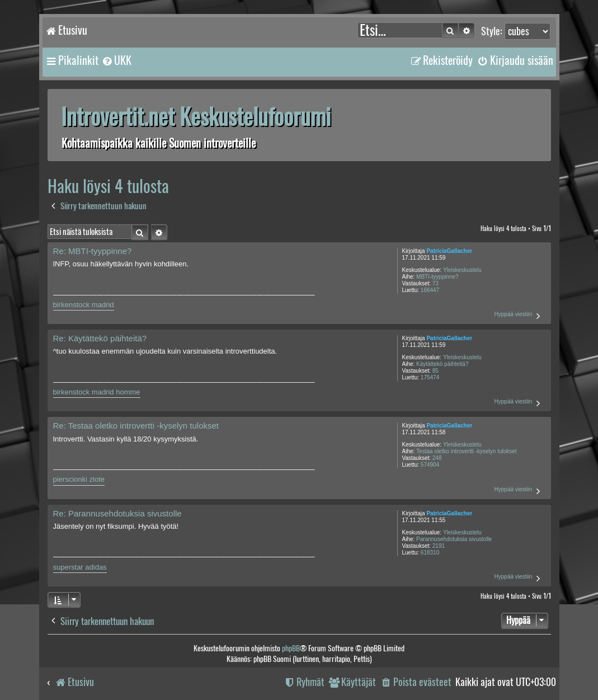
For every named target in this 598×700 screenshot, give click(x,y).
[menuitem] (116, 60)
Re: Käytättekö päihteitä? (100, 338)
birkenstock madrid (84, 305)
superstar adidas (80, 567)
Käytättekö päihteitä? (442, 364)
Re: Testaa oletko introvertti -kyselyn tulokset (136, 426)
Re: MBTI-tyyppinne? (93, 251)
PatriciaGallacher (449, 251)
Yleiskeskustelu (462, 270)
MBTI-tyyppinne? (437, 277)
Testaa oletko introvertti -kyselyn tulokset (467, 451)
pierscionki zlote (79, 479)
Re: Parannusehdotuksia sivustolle (117, 513)
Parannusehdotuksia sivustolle (454, 539)
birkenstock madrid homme (97, 392)
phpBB (291, 648)
